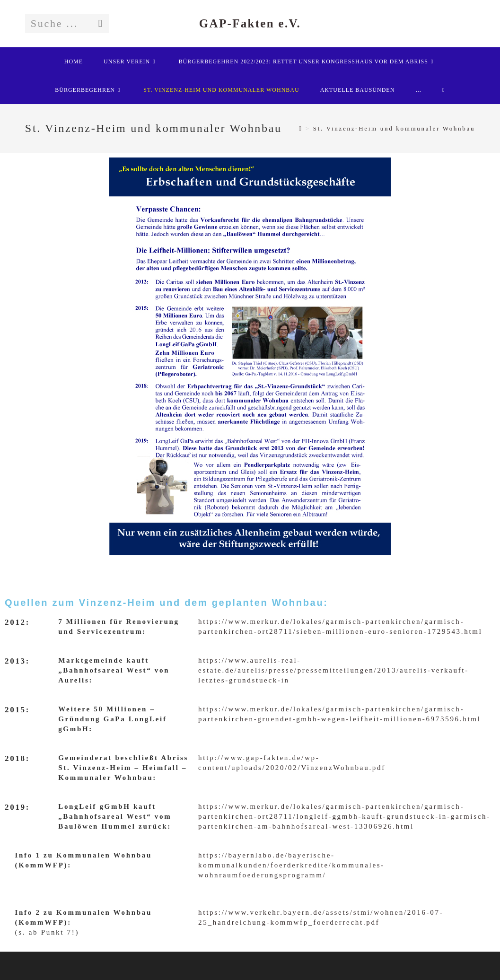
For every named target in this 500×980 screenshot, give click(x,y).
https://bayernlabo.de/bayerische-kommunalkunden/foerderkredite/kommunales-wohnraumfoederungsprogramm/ (291, 865)
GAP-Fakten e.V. (250, 23)
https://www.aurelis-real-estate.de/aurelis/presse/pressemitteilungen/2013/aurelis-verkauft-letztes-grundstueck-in (333, 670)
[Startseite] (301, 128)
